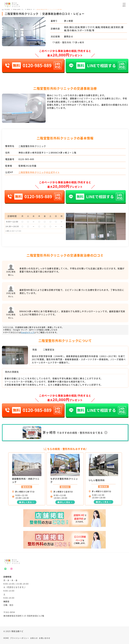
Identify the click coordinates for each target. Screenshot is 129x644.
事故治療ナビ (18, 9)
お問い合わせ (45, 638)
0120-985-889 (26, 159)
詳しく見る (27, 502)
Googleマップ (28, 332)
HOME (6, 638)
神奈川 (29, 9)
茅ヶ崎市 (78, 42)
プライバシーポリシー (20, 638)
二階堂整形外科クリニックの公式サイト (39, 172)
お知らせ (34, 638)
